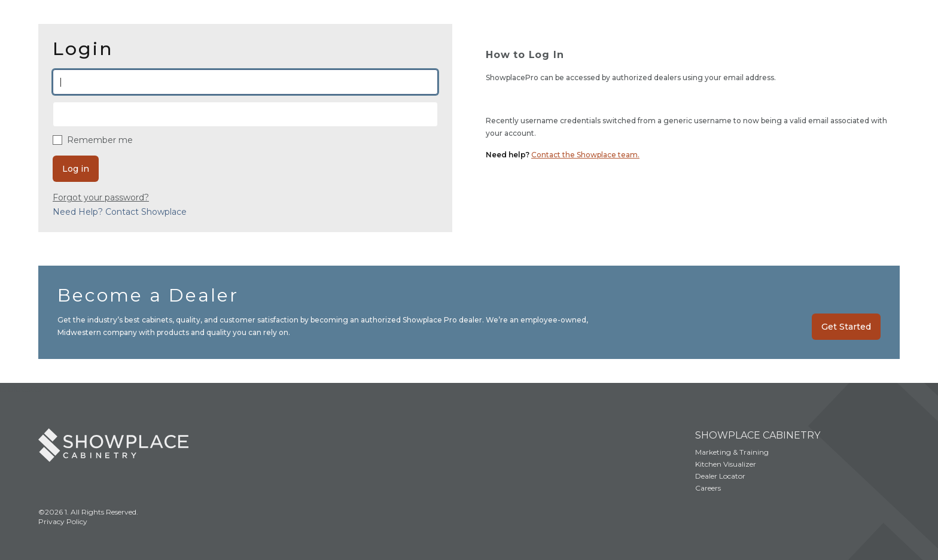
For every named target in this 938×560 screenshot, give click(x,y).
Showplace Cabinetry (758, 435)
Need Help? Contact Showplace (120, 212)
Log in (76, 169)
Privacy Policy (63, 521)
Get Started (846, 327)
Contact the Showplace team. (585, 155)
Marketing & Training (732, 452)
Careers (708, 488)
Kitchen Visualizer (726, 464)
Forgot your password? (101, 197)
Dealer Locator (720, 476)
